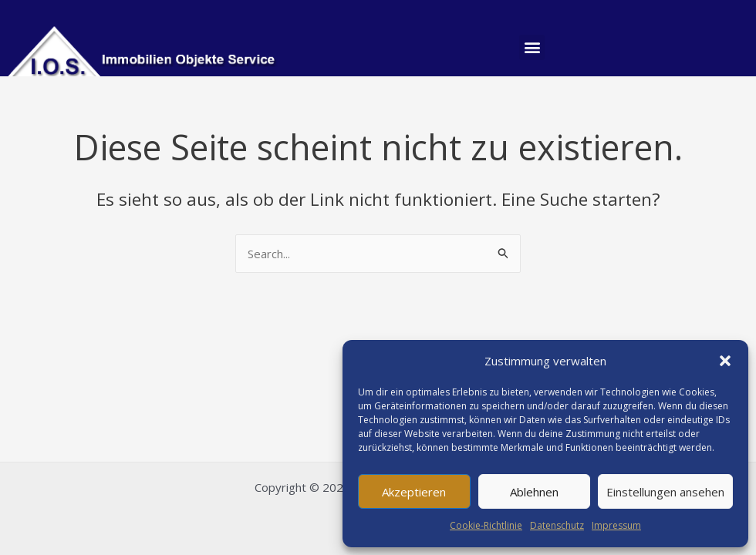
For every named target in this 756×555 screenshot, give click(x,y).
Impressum (616, 525)
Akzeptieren (414, 492)
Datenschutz (557, 525)
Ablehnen (534, 492)
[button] (725, 361)
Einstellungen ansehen (665, 492)
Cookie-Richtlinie (486, 525)
